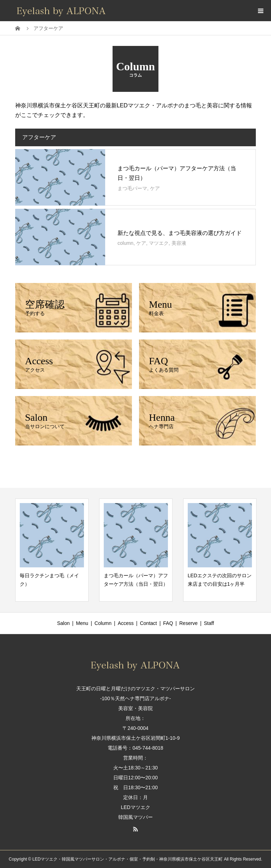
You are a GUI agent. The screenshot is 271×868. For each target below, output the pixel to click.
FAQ (168, 623)
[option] (52, 550)
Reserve (188, 623)
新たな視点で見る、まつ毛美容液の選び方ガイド (180, 233)
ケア (155, 188)
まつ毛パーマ (132, 188)
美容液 (179, 243)
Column (103, 623)
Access (126, 623)
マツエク (159, 243)
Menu (82, 623)
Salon (64, 623)
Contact (148, 623)
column (125, 243)
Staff (209, 623)
